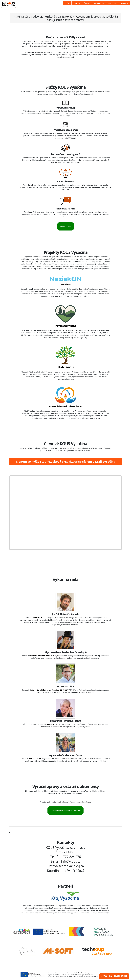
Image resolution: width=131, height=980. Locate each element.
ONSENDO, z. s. (38, 618)
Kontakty (125, 3)
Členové (87, 3)
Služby (67, 3)
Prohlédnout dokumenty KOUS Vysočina (65, 810)
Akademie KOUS (66, 367)
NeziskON (66, 284)
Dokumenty (113, 3)
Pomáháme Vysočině (66, 326)
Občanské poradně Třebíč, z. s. (42, 656)
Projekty (77, 3)
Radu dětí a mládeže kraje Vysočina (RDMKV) (48, 690)
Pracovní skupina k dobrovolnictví (66, 406)
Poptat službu (66, 226)
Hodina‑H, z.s (51, 724)
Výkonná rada (99, 3)
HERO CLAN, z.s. (35, 759)
